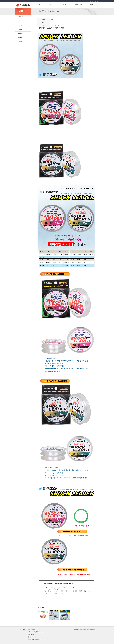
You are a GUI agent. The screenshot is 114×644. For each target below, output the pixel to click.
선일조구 (20, 29)
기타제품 (20, 42)
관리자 (96, 1)
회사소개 (38, 5)
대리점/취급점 (79, 5)
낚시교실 (65, 5)
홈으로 (91, 1)
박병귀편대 (20, 25)
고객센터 (92, 5)
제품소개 (51, 5)
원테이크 (20, 33)
